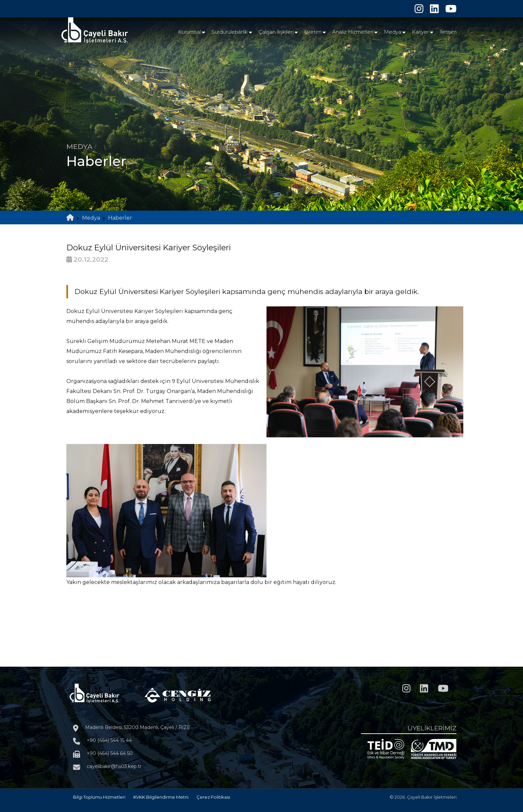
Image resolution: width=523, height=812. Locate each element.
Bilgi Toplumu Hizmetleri (99, 797)
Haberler (120, 218)
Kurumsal (189, 32)
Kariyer (420, 32)
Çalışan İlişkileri (276, 32)
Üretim (313, 32)
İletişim (448, 32)
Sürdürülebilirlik (230, 32)
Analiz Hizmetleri (353, 32)
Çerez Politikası (213, 797)
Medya (393, 32)
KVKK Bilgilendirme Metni (161, 797)
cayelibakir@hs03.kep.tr (114, 766)
